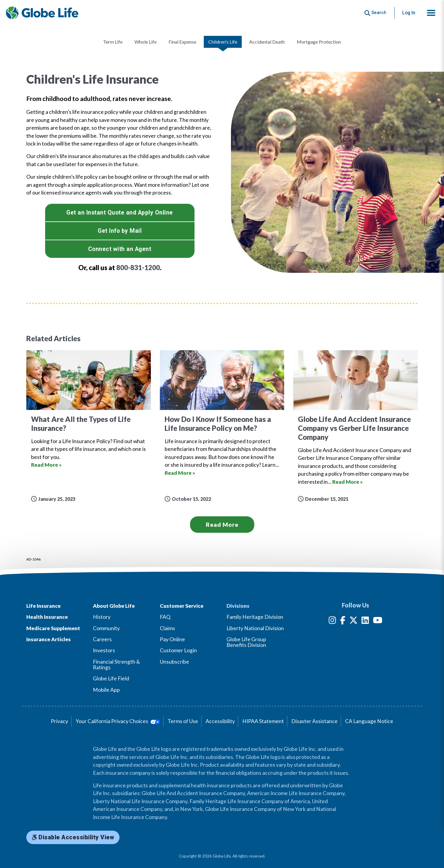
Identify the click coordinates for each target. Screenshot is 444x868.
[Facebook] (343, 621)
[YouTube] (378, 621)
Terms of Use (183, 721)
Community (106, 628)
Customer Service (182, 606)
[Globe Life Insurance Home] (42, 13)
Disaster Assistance (314, 721)
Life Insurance (43, 606)
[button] (431, 13)
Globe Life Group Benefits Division (246, 642)
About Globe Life (114, 606)
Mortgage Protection (319, 42)
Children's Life (223, 42)
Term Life (113, 42)
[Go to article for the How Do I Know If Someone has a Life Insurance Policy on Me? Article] (222, 426)
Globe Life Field (111, 678)
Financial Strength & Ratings (117, 665)
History (102, 617)
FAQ (165, 617)
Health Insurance (47, 617)
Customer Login (178, 650)
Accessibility (220, 721)
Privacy (59, 721)
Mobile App (106, 690)
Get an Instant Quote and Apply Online (120, 213)
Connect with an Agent (120, 249)
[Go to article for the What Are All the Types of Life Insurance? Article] (89, 426)
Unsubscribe (174, 662)
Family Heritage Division (255, 617)
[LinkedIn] (365, 621)
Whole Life (146, 42)
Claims (167, 628)
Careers (102, 639)
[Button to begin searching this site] (375, 13)
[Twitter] (353, 621)
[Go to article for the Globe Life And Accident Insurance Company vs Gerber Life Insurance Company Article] (355, 426)
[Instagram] (332, 621)
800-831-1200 (138, 268)
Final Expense (182, 42)
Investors (104, 650)
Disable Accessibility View (73, 837)
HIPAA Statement (263, 721)
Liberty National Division (255, 628)
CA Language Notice (369, 721)
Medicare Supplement (53, 628)
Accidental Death (267, 42)
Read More (222, 525)
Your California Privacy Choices (118, 721)
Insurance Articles (49, 639)
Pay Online (172, 639)
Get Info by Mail (120, 231)
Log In (409, 13)
